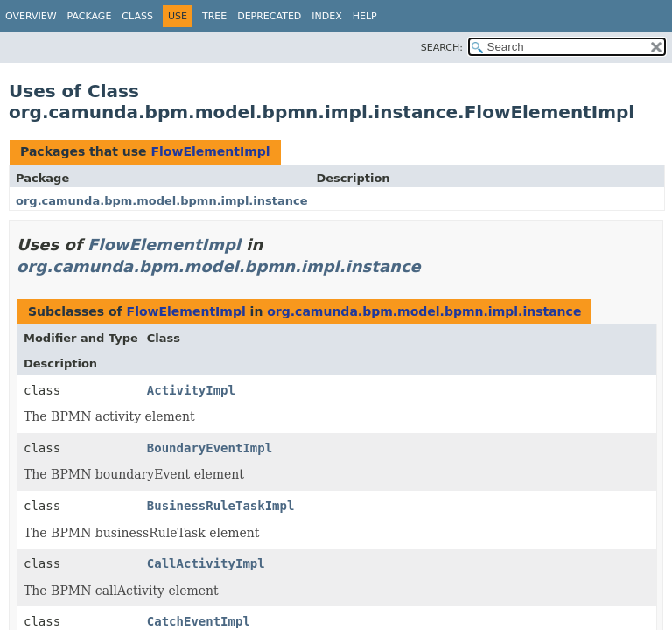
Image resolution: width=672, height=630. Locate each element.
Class (137, 16)
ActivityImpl (191, 390)
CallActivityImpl (206, 563)
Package (90, 16)
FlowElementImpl (210, 151)
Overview (31, 16)
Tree (214, 16)
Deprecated (269, 16)
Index (326, 16)
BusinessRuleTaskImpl (221, 506)
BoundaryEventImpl (210, 448)
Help (365, 16)
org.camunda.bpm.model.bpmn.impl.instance (162, 201)
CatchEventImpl (199, 621)
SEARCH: (442, 48)
